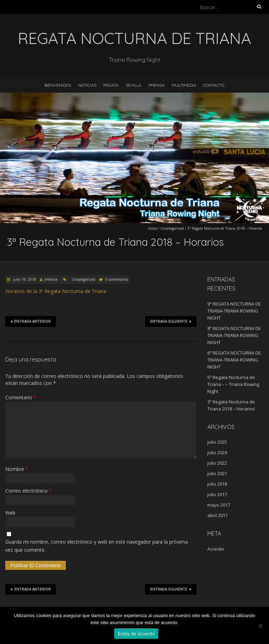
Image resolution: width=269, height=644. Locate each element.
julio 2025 (217, 442)
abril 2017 (218, 515)
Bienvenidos (58, 85)
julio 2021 (217, 473)
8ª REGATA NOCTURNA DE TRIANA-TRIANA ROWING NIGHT (234, 335)
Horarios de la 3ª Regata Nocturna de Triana (56, 291)
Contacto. (214, 85)
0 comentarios (117, 279)
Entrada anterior (31, 321)
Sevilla (134, 85)
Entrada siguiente (171, 321)
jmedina (51, 279)
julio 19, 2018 (24, 279)
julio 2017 (217, 494)
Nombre (17, 469)
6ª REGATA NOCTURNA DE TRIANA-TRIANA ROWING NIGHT (234, 360)
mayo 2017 (219, 505)
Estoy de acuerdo (136, 634)
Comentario (21, 397)
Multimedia (184, 85)
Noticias (87, 85)
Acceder (216, 549)
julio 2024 (217, 452)
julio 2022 (217, 463)
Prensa (157, 85)
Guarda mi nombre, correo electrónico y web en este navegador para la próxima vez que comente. (96, 546)
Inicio (153, 228)
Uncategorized (172, 228)
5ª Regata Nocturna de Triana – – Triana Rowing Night (233, 384)
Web (10, 513)
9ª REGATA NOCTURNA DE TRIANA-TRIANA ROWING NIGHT (234, 311)
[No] (260, 625)
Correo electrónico (28, 491)
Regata (111, 85)
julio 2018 (217, 484)
